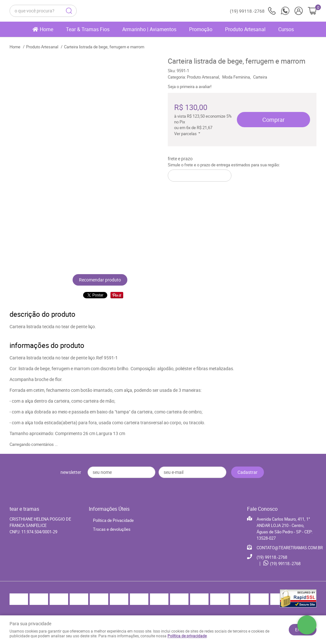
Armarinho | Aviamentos (149, 29)
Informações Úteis (109, 509)
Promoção (201, 29)
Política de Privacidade (113, 520)
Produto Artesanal (245, 29)
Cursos (286, 29)
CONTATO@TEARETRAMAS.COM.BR (290, 548)
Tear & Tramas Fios (88, 29)
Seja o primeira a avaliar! (190, 87)
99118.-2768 (253, 11)
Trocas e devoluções (112, 529)
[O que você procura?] (69, 11)
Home (46, 29)
